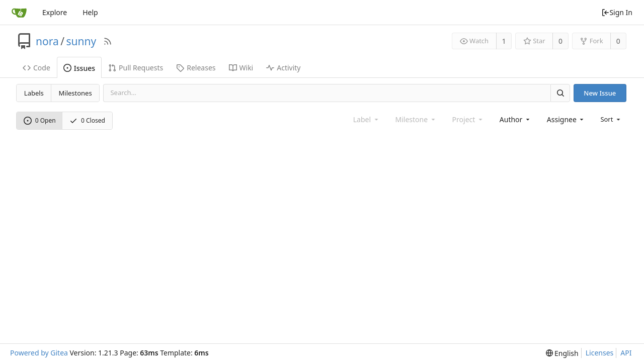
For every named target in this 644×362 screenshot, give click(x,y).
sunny (82, 41)
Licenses (600, 353)
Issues (79, 68)
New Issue (600, 93)
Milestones (75, 93)
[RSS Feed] (108, 41)
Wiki (241, 68)
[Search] (560, 93)
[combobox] (515, 119)
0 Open (40, 120)
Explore (55, 12)
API (626, 353)
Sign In (617, 12)
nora (47, 41)
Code (36, 68)
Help (90, 12)
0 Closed (87, 120)
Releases (196, 68)
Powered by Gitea (39, 353)
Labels (34, 93)
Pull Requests (136, 68)
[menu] (611, 119)
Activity (283, 68)
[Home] (19, 13)
